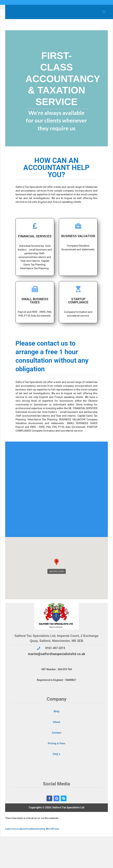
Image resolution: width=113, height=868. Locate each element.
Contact (56, 733)
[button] (56, 563)
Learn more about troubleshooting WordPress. (33, 829)
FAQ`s (56, 754)
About (56, 722)
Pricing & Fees (56, 743)
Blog (56, 711)
